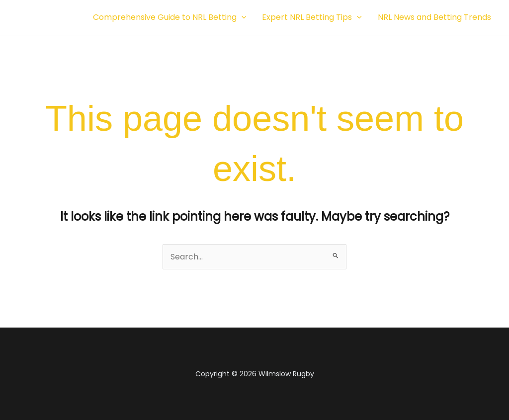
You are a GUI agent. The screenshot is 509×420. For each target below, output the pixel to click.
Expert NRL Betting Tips (312, 17)
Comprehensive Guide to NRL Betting (170, 17)
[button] (242, 17)
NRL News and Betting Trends (434, 17)
